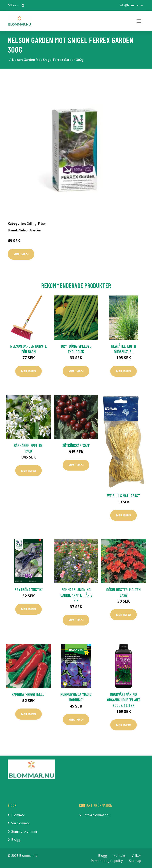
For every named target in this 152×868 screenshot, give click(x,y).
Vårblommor (21, 823)
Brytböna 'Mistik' (28, 589)
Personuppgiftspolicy (107, 861)
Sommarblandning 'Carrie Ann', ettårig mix (76, 595)
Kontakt (119, 856)
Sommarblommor (24, 831)
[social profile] (23, 5)
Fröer (42, 224)
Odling (32, 224)
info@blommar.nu (131, 5)
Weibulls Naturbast (123, 496)
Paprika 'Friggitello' (28, 694)
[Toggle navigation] (139, 21)
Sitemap (135, 861)
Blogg (16, 840)
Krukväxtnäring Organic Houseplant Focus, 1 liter (124, 700)
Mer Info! (21, 254)
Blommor (18, 815)
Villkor (136, 856)
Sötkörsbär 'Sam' (76, 445)
